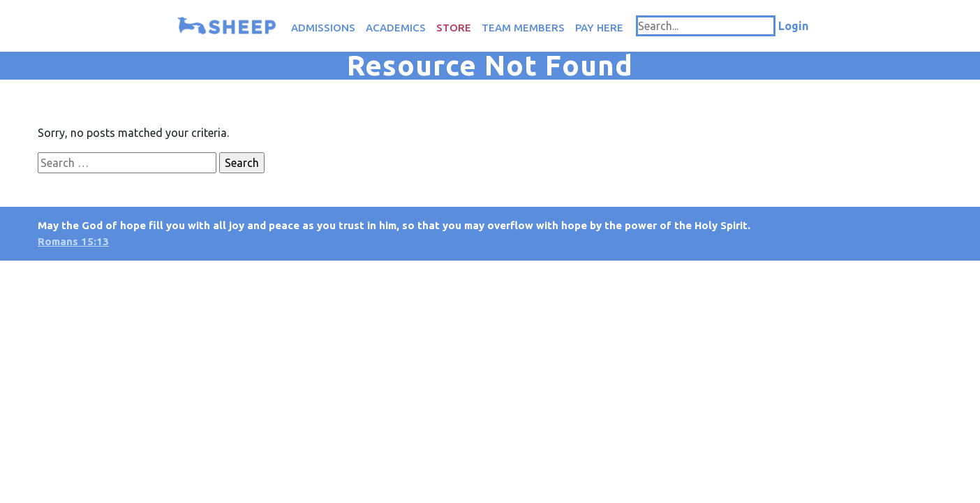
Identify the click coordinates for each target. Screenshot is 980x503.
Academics (396, 28)
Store (454, 28)
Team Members (523, 28)
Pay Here (599, 28)
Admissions (323, 28)
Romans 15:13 (73, 241)
